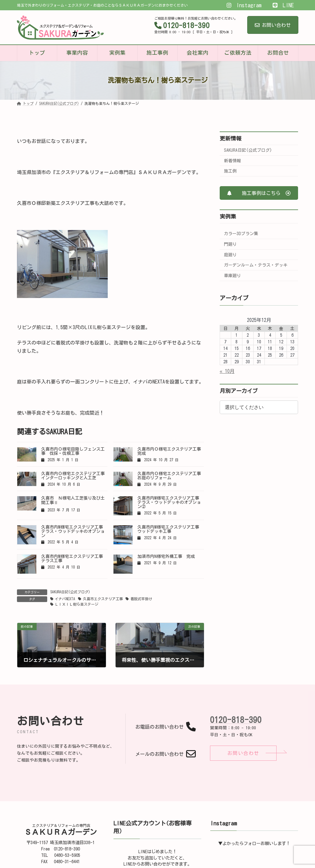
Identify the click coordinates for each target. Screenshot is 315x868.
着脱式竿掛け (141, 599)
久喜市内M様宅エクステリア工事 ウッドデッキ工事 (170, 529)
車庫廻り (232, 276)
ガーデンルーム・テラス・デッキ (256, 265)
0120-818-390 (236, 720)
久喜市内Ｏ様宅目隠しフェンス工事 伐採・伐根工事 (73, 451)
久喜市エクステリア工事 (103, 599)
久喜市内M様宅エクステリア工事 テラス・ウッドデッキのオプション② (170, 502)
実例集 (228, 216)
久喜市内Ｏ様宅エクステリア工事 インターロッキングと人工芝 (75, 476)
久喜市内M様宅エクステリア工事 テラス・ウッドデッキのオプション (74, 531)
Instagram (244, 5)
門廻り (230, 244)
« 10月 (227, 371)
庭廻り (230, 255)
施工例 (230, 171)
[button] (259, 193)
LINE (283, 5)
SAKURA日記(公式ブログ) (70, 592)
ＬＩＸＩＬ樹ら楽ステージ (77, 604)
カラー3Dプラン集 (241, 234)
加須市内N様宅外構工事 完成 (166, 556)
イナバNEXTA (65, 599)
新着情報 (232, 161)
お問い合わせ (273, 25)
